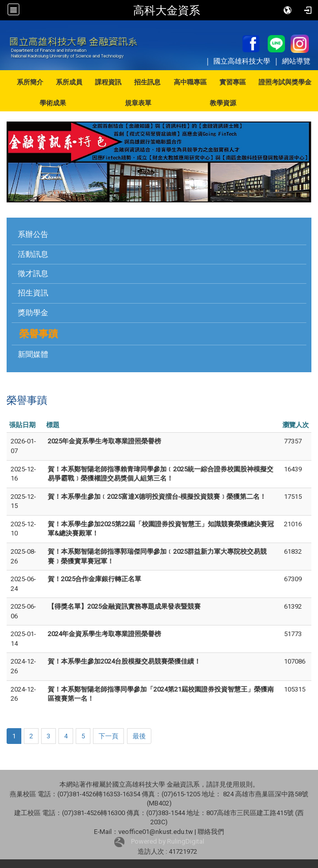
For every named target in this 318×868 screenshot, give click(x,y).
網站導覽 (296, 61)
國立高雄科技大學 (243, 61)
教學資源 (223, 103)
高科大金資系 (167, 10)
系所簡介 (30, 82)
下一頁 (108, 736)
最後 (139, 736)
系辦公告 (33, 234)
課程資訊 (108, 82)
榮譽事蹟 (39, 334)
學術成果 (53, 103)
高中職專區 (190, 82)
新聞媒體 (33, 354)
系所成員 (69, 82)
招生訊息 (147, 82)
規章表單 (138, 103)
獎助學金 (33, 313)
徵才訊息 (33, 274)
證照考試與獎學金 (285, 82)
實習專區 (233, 82)
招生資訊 (33, 293)
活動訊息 (33, 254)
